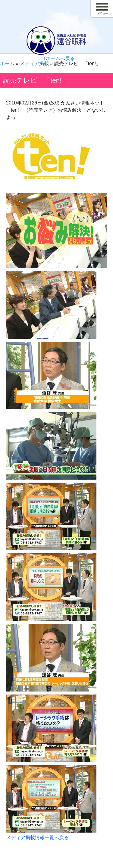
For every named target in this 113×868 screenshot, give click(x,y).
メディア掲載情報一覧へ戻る (37, 838)
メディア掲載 (34, 63)
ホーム (7, 63)
